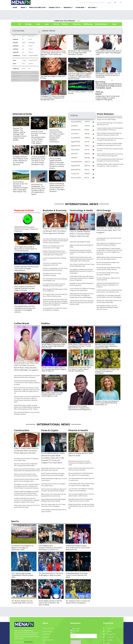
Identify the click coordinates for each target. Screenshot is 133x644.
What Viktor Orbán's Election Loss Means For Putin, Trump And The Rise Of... (80, 346)
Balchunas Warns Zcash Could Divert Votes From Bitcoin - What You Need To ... (110, 165)
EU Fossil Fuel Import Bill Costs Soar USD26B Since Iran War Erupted (54, 285)
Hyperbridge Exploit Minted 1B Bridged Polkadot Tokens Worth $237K (54, 500)
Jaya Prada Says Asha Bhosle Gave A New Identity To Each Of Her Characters (27, 376)
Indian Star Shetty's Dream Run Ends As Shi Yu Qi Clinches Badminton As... (78, 548)
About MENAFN (48, 640)
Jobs (44, 643)
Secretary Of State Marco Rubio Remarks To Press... (110, 150)
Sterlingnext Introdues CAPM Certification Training (52, 274)
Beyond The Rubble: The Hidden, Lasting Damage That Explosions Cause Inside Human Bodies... (20, 134)
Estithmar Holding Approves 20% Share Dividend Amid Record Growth (55, 269)
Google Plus (109, 634)
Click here (28, 642)
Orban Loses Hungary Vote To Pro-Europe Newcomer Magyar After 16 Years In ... (54, 369)
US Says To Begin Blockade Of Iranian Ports (55, 259)
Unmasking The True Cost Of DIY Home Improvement (109, 239)
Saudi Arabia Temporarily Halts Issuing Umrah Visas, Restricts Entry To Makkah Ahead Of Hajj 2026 (82, 278)
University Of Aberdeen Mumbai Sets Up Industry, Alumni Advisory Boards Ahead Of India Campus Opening (56, 241)
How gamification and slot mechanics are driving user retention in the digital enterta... (25, 309)
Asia (47, 24)
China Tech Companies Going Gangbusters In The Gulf (52, 264)
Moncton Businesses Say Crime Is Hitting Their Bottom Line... (110, 124)
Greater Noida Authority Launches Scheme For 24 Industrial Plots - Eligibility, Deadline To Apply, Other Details (27, 500)
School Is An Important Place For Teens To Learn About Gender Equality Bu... (80, 369)
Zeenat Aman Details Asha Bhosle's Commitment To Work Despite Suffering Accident (27, 383)
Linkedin (108, 640)
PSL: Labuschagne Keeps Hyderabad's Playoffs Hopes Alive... (22, 575)
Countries (80, 8)
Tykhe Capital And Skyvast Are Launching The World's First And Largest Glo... (110, 155)
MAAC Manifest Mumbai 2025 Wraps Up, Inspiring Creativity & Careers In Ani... (109, 134)
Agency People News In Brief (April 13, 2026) (81, 246)
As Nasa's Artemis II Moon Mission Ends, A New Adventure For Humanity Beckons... (20, 161)
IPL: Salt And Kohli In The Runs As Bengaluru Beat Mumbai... (51, 574)
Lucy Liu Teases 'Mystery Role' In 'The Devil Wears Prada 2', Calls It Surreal (82, 495)
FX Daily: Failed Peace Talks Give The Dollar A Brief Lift (108, 279)
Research (68, 8)
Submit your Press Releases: (65, 21)
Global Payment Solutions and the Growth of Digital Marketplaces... (26, 269)
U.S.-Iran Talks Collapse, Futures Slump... (80, 93)
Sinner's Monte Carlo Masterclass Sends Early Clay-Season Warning (81, 469)
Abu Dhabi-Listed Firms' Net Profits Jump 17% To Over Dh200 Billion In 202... (52, 394)
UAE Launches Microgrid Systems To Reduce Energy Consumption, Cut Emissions (108, 285)
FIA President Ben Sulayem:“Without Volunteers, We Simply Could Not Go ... (51, 548)
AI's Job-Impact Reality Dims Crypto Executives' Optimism (108, 274)
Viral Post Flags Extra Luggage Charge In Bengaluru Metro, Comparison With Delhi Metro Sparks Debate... (80, 76)
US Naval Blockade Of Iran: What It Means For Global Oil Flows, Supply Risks (81, 485)
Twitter (108, 631)
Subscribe (76, 642)
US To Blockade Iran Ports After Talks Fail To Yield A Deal (81, 479)
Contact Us (46, 634)
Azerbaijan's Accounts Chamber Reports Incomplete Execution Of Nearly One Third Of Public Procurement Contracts (27, 486)
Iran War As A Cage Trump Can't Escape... (53, 77)
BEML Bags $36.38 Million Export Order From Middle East (55, 290)
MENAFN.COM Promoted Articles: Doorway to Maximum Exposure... (26, 229)
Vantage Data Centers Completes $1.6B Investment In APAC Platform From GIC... (109, 144)
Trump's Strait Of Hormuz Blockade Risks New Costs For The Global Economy (109, 291)
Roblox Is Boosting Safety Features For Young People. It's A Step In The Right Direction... (57, 188)
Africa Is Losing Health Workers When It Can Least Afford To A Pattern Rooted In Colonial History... (57, 163)
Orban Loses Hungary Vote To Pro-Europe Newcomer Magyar (54, 247)
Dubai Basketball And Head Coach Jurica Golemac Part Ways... (77, 575)
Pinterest (108, 637)
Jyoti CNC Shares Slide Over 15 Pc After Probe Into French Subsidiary (53, 505)
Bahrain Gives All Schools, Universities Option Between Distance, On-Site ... (106, 346)
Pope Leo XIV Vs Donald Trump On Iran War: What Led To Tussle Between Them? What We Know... (53, 53)
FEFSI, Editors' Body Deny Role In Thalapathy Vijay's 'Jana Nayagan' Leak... (108, 53)
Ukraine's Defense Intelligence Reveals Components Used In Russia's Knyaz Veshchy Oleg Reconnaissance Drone (26, 493)
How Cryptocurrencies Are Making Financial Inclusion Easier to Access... (25, 288)
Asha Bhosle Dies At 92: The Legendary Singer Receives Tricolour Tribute (81, 500)
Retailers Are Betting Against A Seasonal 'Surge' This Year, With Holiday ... (110, 119)
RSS (107, 643)
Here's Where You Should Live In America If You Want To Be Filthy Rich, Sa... (110, 139)
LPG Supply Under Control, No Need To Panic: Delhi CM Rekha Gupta (55, 295)
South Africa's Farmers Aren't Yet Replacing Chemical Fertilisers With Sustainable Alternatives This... (21, 187)
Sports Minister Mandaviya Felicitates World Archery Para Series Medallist (53, 474)
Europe (28, 24)
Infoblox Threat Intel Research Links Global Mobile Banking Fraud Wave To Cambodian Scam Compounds (55, 253)
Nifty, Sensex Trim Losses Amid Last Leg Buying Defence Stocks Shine (54, 495)
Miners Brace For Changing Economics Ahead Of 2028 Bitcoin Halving (109, 244)
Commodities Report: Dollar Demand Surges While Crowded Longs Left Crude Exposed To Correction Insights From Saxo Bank (109, 251)
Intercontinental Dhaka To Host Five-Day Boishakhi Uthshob (27, 413)
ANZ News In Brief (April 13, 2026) (80, 242)
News (23, 8)
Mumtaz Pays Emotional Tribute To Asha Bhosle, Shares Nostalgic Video (26, 480)
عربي (110, 2)
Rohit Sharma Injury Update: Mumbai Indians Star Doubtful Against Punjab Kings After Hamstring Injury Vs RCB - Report (27, 407)
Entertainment (98, 24)
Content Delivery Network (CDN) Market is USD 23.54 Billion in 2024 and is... (110, 129)
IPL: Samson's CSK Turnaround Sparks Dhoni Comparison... (78, 602)
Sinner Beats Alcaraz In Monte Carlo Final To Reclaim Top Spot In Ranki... (50, 603)
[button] (115, 2)
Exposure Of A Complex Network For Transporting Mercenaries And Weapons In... (80, 408)
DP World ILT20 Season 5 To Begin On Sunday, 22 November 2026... (23, 548)
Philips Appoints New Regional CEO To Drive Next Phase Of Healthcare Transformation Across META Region (82, 295)
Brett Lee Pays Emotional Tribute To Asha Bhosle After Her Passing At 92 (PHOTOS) (27, 470)
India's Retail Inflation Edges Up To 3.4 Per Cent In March (54, 479)
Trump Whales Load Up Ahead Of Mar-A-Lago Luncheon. (54, 511)
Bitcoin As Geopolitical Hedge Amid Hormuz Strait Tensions (108, 263)
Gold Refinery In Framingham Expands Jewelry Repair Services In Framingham (109, 296)
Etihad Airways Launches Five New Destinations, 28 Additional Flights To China (81, 252)
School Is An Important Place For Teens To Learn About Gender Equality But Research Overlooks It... (57, 136)
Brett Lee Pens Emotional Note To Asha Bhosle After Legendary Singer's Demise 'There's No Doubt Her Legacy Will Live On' (27, 390)
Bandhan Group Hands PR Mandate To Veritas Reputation (82, 284)
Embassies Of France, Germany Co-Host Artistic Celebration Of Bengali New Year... (53, 98)
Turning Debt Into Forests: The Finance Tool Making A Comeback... (107, 371)
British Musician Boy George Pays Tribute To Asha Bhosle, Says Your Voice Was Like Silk (81, 506)
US (17, 24)
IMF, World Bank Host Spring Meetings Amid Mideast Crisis (55, 280)
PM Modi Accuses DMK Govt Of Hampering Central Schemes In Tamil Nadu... (108, 75)
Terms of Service (48, 628)
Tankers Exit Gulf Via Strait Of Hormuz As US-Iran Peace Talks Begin (109, 301)
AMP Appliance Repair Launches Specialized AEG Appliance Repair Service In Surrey (107, 307)
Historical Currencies (25, 80)
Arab (38, 24)
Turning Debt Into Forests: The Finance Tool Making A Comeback (55, 309)
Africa (56, 24)
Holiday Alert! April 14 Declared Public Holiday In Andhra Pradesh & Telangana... (108, 98)
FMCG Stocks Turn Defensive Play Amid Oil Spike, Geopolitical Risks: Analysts (54, 490)
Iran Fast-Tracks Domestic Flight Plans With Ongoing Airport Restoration (26, 465)
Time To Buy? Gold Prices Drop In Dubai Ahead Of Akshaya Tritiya (82, 265)
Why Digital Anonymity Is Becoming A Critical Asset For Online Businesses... (26, 249)
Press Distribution (37, 8)
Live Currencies (25, 76)
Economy (77, 24)
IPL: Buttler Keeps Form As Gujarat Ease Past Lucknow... (23, 602)
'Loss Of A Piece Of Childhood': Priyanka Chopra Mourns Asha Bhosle (82, 289)
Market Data (54, 8)
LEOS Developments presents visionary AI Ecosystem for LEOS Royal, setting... (110, 160)
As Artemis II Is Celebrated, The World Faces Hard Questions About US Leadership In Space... (38, 189)
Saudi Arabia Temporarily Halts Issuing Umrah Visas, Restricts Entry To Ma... (53, 346)
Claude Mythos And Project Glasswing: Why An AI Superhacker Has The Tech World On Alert (82, 303)
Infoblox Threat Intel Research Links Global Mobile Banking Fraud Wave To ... (107, 403)
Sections (92, 8)
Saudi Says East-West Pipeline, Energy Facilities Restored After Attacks (108, 269)
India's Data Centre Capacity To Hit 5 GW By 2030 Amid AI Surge (27, 506)
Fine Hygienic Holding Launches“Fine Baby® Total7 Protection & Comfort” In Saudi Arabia (82, 271)
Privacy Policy (47, 631)
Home (15, 8)
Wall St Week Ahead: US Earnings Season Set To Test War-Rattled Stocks (110, 258)
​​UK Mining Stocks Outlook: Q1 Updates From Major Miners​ (26, 459)
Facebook (108, 628)
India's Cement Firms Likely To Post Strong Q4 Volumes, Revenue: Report (26, 475)
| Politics (64, 24)
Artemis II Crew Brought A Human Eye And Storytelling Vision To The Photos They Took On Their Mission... (39, 137)
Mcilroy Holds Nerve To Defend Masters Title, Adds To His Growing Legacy (81, 474)
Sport (113, 24)
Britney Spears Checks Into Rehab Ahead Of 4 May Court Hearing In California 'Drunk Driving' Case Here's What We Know (27, 399)
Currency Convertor (25, 73)
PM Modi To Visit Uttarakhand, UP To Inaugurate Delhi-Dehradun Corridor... (80, 53)
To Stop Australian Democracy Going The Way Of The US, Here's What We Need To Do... (38, 161)
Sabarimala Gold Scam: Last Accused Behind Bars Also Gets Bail (53, 469)
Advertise (46, 637)
